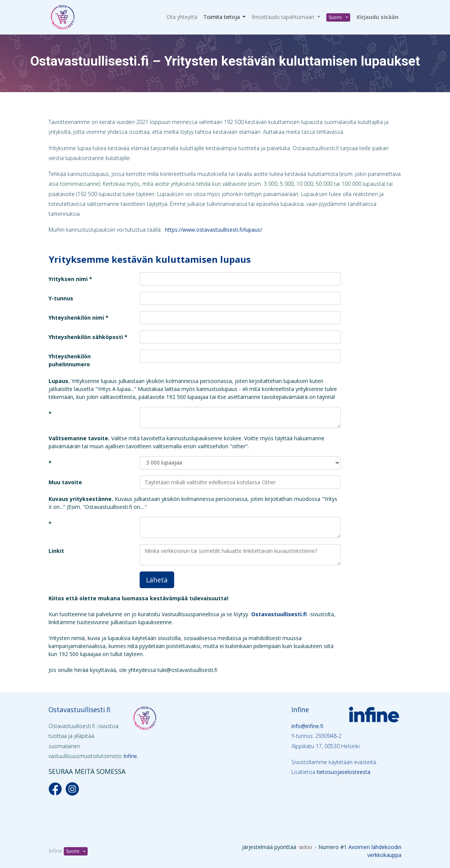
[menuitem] (182, 17)
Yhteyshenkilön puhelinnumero (70, 360)
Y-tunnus (61, 298)
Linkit (56, 551)
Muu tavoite (65, 482)
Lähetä (157, 580)
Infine (130, 756)
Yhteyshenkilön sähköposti (87, 337)
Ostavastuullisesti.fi (79, 709)
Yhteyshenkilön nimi (77, 318)
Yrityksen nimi (68, 279)
